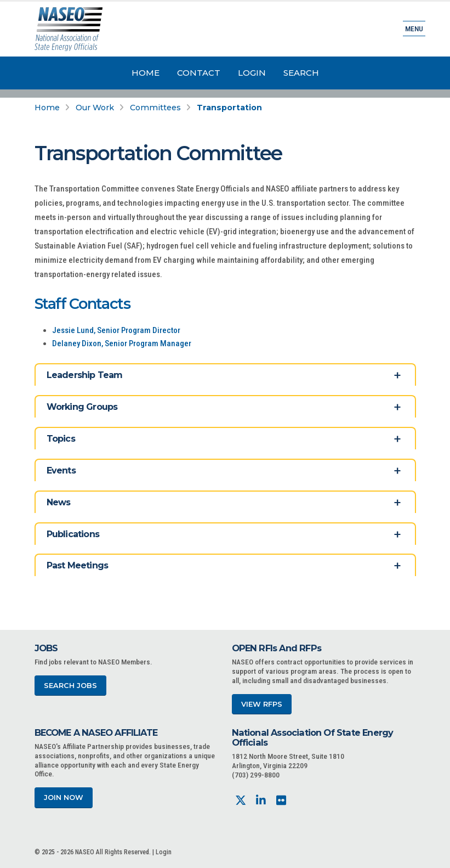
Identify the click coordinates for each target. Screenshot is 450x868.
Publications (73, 534)
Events (61, 470)
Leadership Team (85, 375)
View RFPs (262, 704)
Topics (61, 439)
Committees (155, 108)
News (59, 502)
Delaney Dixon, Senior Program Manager (122, 343)
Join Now (64, 797)
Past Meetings (78, 565)
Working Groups (82, 407)
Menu (414, 29)
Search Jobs (70, 686)
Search (301, 73)
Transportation (229, 108)
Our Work (95, 108)
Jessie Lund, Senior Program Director (116, 330)
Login (252, 73)
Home (146, 73)
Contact (199, 73)
